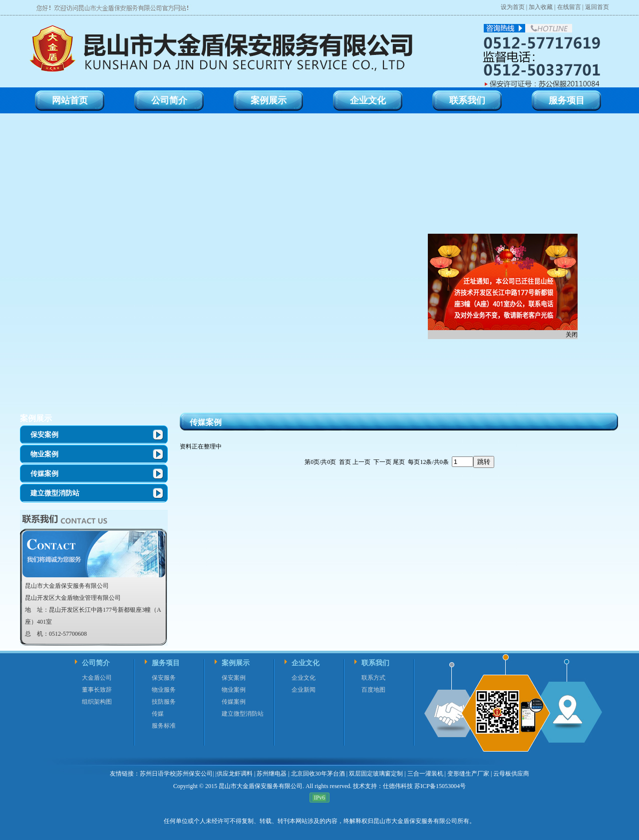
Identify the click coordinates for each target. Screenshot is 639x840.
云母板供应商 (511, 774)
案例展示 (36, 418)
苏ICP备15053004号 (439, 786)
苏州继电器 (272, 774)
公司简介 (96, 663)
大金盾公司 (97, 678)
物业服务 (164, 690)
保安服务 (164, 678)
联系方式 (373, 678)
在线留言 (569, 7)
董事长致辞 (97, 690)
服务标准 (164, 726)
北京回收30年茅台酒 (318, 774)
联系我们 (375, 663)
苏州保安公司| (195, 774)
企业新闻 (304, 690)
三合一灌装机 (425, 774)
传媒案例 (44, 474)
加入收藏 (541, 7)
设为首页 (513, 7)
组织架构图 (97, 702)
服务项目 (166, 663)
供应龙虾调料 (235, 774)
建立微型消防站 (55, 493)
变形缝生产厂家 (468, 774)
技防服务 (164, 702)
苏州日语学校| (158, 774)
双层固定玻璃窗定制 (376, 774)
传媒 (158, 714)
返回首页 (597, 7)
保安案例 (44, 435)
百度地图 (373, 690)
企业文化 (306, 663)
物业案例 (44, 454)
